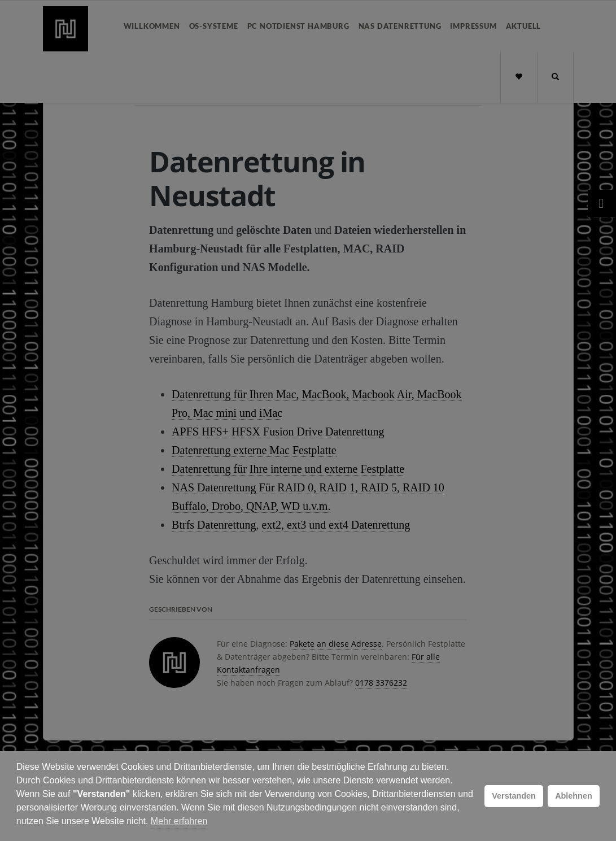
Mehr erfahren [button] (179, 821)
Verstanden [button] (514, 796)
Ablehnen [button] (574, 796)
